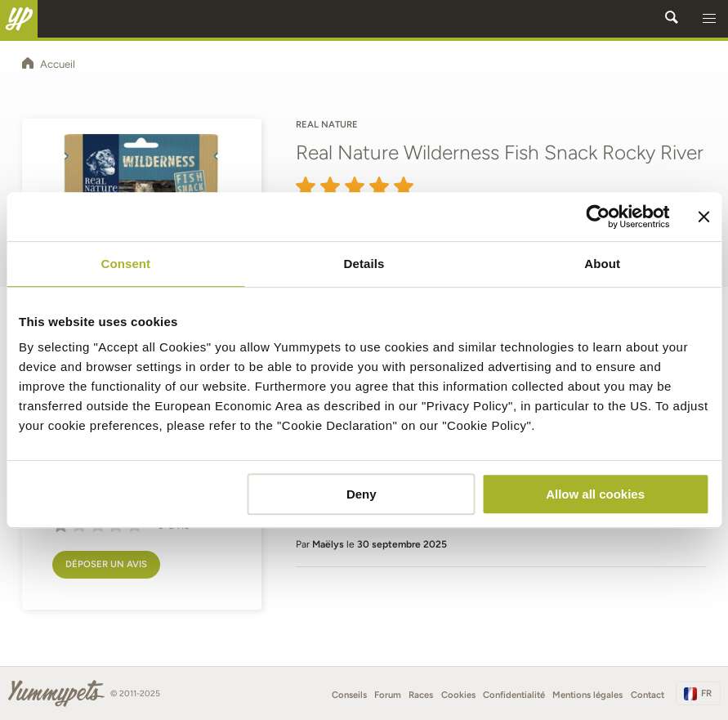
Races (421, 695)
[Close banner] (703, 217)
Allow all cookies (595, 494)
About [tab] (602, 264)
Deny (362, 494)
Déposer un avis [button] (106, 564)
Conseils (349, 695)
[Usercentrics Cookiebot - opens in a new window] (598, 217)
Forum (388, 695)
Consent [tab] (125, 264)
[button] (709, 19)
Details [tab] (364, 264)
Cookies (458, 695)
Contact (648, 695)
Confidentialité (514, 695)
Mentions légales (587, 695)
